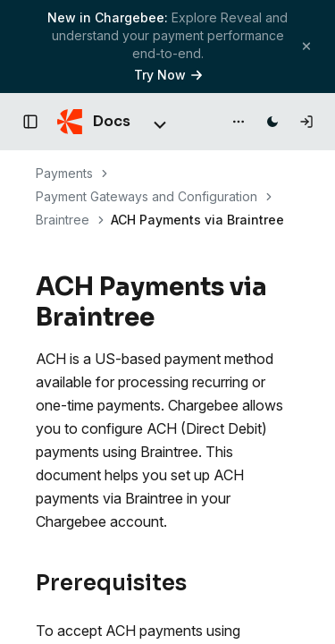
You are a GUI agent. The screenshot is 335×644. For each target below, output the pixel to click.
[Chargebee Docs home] (94, 122)
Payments (64, 173)
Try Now (168, 75)
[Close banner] (306, 46)
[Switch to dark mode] (272, 122)
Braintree (63, 220)
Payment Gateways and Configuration (147, 196)
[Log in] (306, 122)
